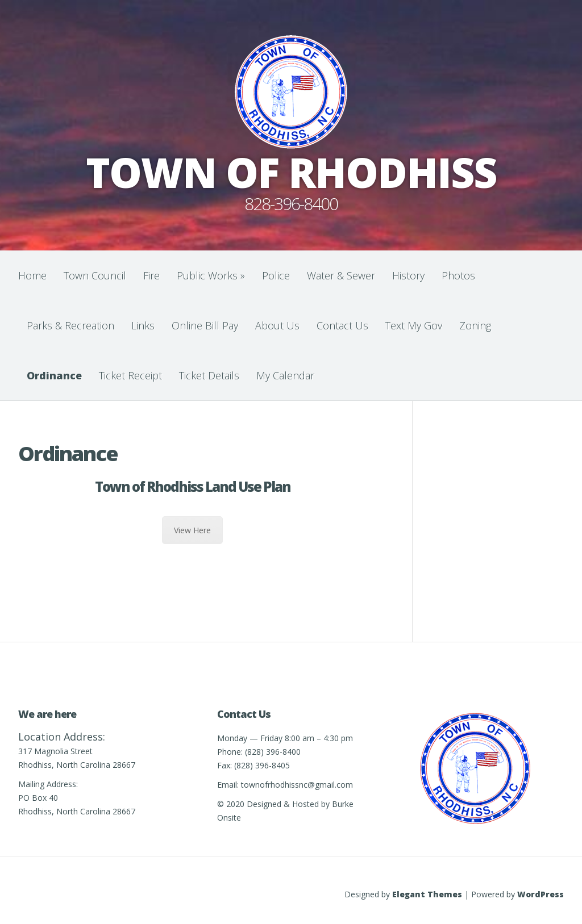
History (408, 275)
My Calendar (285, 375)
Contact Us (342, 325)
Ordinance (54, 375)
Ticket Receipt (130, 375)
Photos (458, 275)
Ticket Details (209, 375)
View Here (192, 530)
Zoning (475, 325)
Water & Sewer (341, 275)
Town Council (95, 275)
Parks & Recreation (70, 325)
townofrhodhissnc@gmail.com (297, 785)
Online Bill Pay (205, 325)
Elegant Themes (427, 894)
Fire (151, 275)
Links (143, 325)
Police (276, 275)
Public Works (211, 275)
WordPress (541, 894)
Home (32, 275)
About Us (277, 325)
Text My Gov (414, 325)
